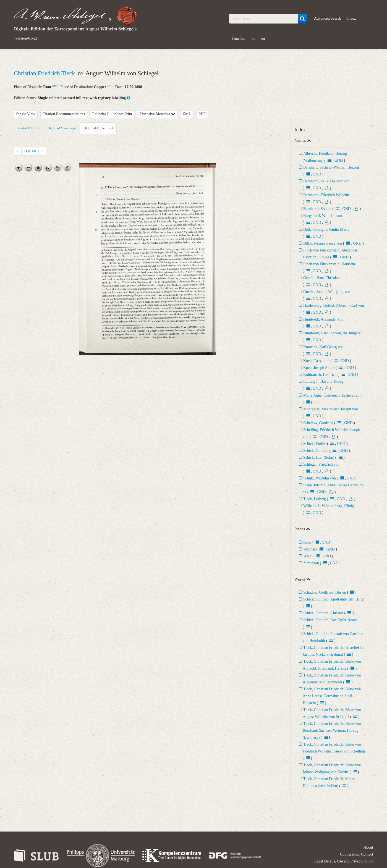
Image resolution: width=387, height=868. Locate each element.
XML (187, 114)
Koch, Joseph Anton (319, 368)
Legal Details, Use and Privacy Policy (344, 861)
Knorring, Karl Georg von (323, 347)
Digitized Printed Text (98, 128)
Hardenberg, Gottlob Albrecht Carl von (334, 305)
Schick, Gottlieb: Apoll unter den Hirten (334, 599)
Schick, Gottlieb (316, 451)
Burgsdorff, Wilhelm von (323, 216)
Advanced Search (328, 18)
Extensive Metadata (157, 114)
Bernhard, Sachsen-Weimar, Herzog (331, 167)
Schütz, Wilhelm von (320, 478)
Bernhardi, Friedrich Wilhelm (326, 195)
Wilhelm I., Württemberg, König (329, 506)
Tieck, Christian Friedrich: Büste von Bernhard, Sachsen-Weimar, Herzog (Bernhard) (332, 731)
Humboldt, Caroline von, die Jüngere (332, 333)
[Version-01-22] (26, 38)
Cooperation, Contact (357, 854)
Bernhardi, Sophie (317, 209)
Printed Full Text (29, 128)
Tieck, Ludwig (315, 499)
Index (352, 18)
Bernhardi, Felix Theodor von (326, 181)
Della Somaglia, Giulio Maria (326, 230)
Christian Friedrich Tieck (45, 73)
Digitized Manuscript (62, 128)
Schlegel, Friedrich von (321, 464)
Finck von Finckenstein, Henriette (330, 264)
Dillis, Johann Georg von (323, 243)
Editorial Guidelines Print (112, 114)
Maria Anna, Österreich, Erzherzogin (332, 395)
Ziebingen (311, 563)
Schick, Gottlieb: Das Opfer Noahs (330, 620)
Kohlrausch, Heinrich (320, 375)
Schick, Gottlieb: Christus (324, 613)
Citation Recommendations (64, 114)
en (263, 39)
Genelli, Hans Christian (321, 278)
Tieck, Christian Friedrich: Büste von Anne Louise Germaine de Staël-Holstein (332, 696)
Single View (26, 114)
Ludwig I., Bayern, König (323, 381)
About (368, 847)
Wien (307, 556)
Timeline (239, 39)
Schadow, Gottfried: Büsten (325, 592)
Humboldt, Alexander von (323, 319)
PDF (202, 114)
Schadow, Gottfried (318, 423)
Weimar (309, 549)
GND (55, 86)
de (253, 39)
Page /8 (30, 151)
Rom (307, 542)
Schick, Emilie (315, 444)
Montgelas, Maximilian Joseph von (331, 409)
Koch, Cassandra (316, 361)
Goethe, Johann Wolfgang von (327, 292)
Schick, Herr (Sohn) (319, 457)
